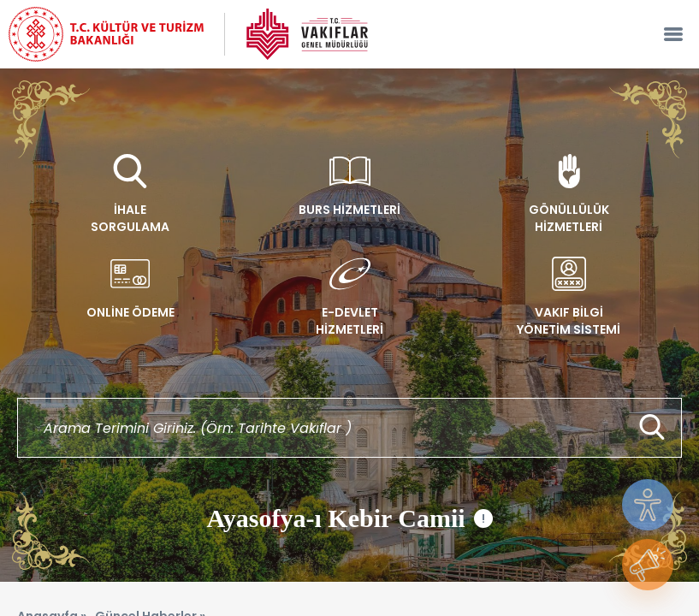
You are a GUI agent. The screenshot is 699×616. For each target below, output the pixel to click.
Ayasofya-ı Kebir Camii (349, 518)
